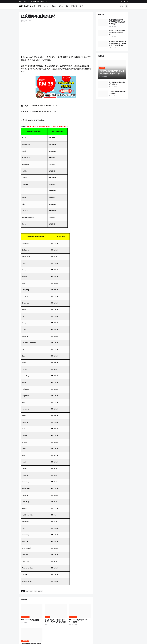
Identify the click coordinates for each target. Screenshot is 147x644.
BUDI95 (46, 6)
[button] (122, 6)
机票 (31, 591)
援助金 (53, 6)
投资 (67, 6)
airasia (40, 591)
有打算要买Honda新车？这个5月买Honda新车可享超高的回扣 (56, 621)
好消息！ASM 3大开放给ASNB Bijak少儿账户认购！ (117, 33)
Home (20, 2)
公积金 (61, 6)
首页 (39, 6)
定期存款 (74, 6)
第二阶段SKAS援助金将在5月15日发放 (117, 83)
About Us (27, 2)
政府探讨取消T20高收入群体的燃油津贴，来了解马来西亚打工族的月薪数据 (118, 43)
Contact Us (44, 2)
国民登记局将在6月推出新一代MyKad (117, 92)
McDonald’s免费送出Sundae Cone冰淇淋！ (79, 621)
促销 (81, 6)
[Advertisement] (56, 39)
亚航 (35, 591)
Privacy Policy (35, 2)
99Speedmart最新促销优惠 (30, 620)
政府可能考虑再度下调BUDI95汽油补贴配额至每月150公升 (117, 22)
